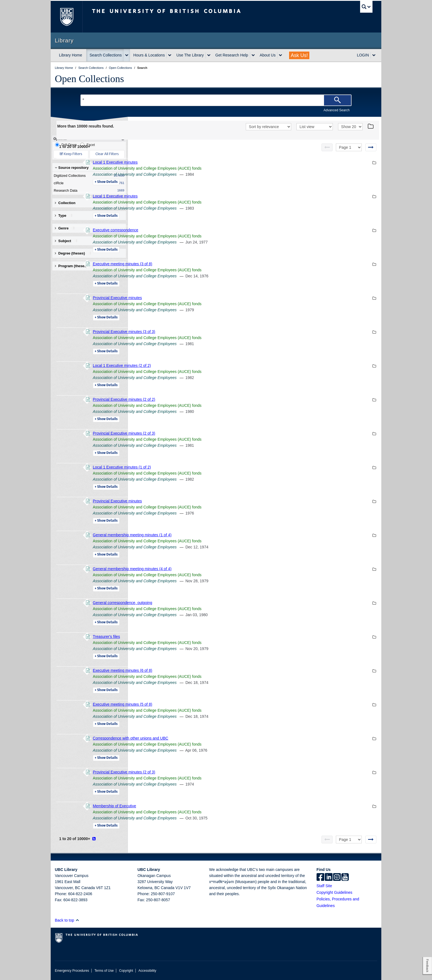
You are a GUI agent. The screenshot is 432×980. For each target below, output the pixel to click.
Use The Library (190, 55)
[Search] (337, 100)
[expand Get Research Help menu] (253, 55)
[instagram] (337, 878)
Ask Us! (299, 55)
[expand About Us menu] (280, 55)
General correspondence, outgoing (198, 603)
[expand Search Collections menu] (127, 55)
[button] (77, 920)
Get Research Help (232, 55)
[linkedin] (329, 878)
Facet (87, 145)
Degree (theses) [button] (74, 253)
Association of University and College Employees (210, 174)
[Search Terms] (216, 100)
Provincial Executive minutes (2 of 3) (199, 433)
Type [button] (65, 216)
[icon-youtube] (345, 878)
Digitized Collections (88, 176)
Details (181, 182)
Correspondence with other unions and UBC (206, 738)
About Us (268, 55)
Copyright (126, 971)
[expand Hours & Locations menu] (170, 55)
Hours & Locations (149, 55)
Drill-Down (66, 145)
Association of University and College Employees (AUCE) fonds (222, 168)
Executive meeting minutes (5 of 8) (198, 704)
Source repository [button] (72, 168)
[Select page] (349, 147)
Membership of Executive (190, 806)
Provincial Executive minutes (193, 298)
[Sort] (268, 127)
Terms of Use (104, 971)
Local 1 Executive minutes (191, 162)
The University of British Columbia (67, 17)
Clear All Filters (107, 154)
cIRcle (88, 183)
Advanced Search (337, 110)
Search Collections (106, 55)
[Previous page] (327, 147)
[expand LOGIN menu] (374, 55)
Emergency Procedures (72, 971)
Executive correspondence (191, 230)
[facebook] (320, 878)
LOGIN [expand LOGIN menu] (363, 55)
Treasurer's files (182, 637)
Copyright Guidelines (334, 892)
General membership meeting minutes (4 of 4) (207, 569)
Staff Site (324, 886)
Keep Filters (71, 154)
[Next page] (371, 147)
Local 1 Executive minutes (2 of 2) (197, 366)
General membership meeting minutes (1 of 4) (207, 535)
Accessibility (147, 971)
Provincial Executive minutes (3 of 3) (199, 332)
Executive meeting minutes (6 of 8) (198, 670)
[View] (315, 127)
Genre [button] (66, 228)
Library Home (71, 55)
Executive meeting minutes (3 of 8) (198, 264)
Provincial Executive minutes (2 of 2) (199, 399)
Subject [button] (67, 241)
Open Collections (89, 79)
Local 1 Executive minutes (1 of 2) (197, 467)
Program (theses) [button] (75, 266)
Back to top (67, 920)
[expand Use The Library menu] (209, 55)
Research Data (88, 191)
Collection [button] (65, 203)
